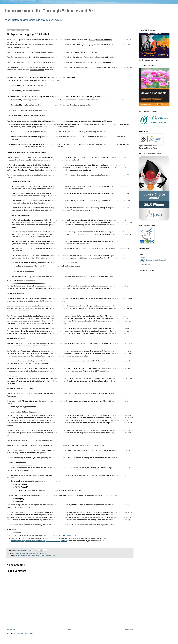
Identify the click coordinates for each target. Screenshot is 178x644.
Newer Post (11, 630)
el (13, 554)
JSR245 (41, 554)
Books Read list (146, 265)
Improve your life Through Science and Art (50, 11)
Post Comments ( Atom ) (24, 633)
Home (70, 630)
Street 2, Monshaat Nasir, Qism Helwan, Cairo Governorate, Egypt (35, 556)
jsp (37, 554)
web (46, 554)
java (24, 554)
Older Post (129, 630)
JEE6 (31, 554)
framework (18, 554)
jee (27, 554)
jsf (34, 554)
